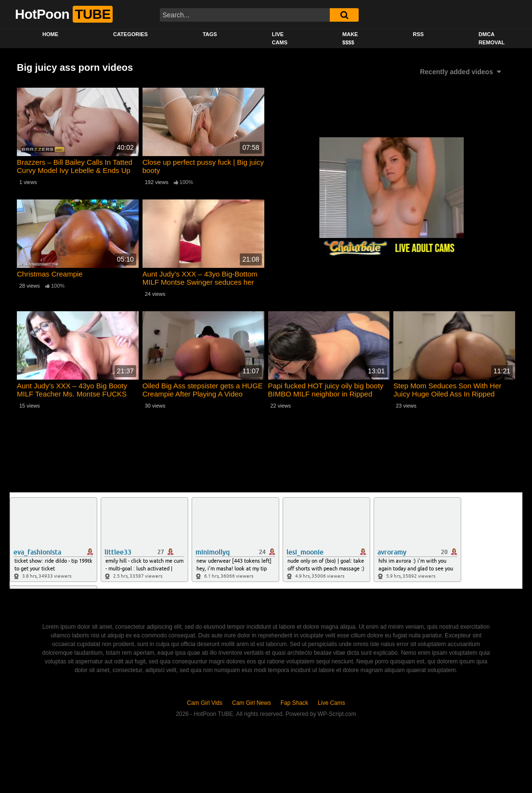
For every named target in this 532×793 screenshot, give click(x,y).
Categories (130, 34)
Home (50, 34)
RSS (418, 34)
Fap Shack (294, 703)
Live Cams (280, 38)
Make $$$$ (350, 38)
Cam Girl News (252, 703)
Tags (210, 34)
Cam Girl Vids (205, 703)
